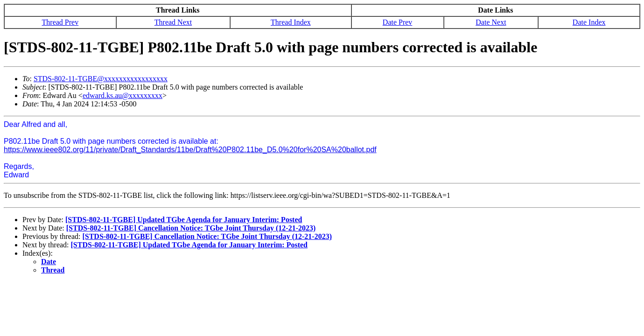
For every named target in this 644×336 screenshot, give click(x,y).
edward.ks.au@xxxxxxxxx (122, 95)
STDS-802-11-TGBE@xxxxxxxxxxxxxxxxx (101, 79)
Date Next (491, 22)
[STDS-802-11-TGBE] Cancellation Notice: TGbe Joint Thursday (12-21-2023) (191, 228)
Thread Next (173, 22)
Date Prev (398, 22)
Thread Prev (60, 22)
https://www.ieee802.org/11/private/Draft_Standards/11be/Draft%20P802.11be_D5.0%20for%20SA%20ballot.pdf (190, 150)
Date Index (589, 22)
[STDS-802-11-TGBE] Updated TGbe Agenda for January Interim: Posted (184, 220)
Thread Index (291, 22)
